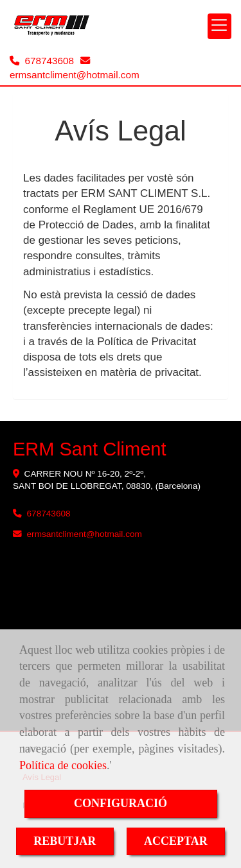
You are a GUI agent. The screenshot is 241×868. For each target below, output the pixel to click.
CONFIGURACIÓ (121, 803)
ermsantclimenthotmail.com (75, 75)
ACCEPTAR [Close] (176, 841)
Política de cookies (63, 765)
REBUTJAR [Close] (65, 841)
